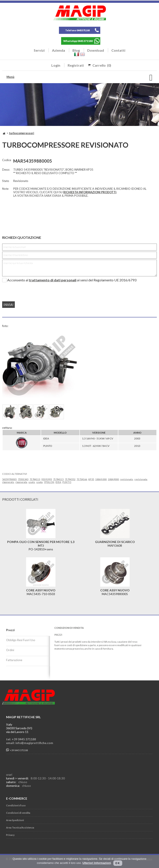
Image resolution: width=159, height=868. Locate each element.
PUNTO (48, 446)
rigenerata (21, 482)
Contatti (118, 50)
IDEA (46, 438)
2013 (137, 446)
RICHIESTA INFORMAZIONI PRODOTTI (90, 192)
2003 (137, 438)
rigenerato (8, 482)
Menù (10, 77)
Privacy (10, 835)
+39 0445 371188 (17, 750)
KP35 (91, 479)
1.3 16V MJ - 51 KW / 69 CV (98, 438)
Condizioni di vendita (18, 813)
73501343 (23, 479)
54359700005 (9, 479)
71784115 (58, 479)
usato (32, 482)
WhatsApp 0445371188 (78, 41)
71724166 (82, 479)
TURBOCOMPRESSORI (22, 133)
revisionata (141, 479)
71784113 (35, 479)
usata (39, 482)
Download (96, 50)
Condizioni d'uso (16, 805)
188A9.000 (101, 479)
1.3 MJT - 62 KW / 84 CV (96, 446)
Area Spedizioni (15, 820)
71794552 (70, 479)
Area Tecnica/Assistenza (20, 828)
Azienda (59, 50)
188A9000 (113, 479)
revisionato (127, 479)
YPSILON (49, 482)
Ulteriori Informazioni (97, 863)
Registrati (76, 65)
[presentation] (29, 290)
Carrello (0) (102, 65)
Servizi (39, 50)
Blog (76, 50)
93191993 (47, 479)
